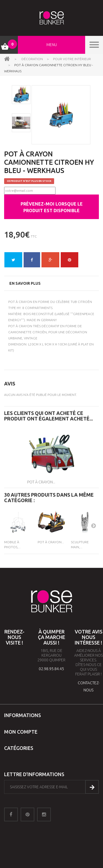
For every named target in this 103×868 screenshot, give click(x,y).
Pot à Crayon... (41, 482)
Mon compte (21, 732)
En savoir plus (25, 283)
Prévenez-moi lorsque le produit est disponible (52, 207)
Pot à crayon (20, 302)
